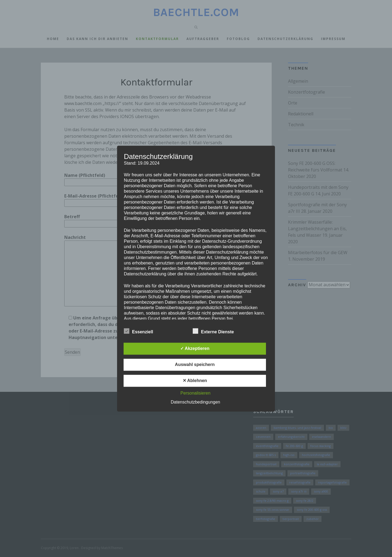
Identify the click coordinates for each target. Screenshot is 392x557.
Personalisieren (195, 393)
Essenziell (138, 331)
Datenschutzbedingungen (195, 402)
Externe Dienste (213, 331)
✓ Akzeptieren (195, 348)
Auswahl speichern (195, 364)
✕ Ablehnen (195, 381)
